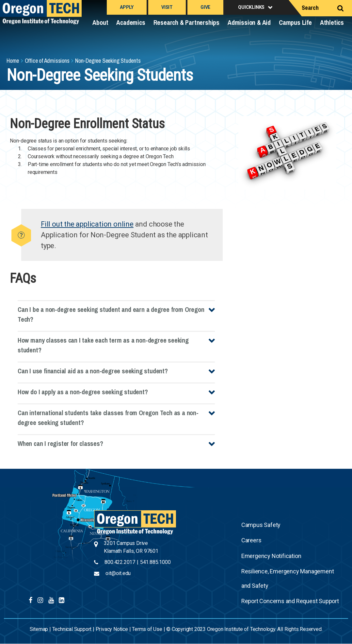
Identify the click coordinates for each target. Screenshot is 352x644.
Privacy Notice (112, 629)
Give (205, 7)
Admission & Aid (249, 22)
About (100, 22)
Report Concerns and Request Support (290, 601)
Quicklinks (251, 7)
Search (310, 8)
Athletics (332, 22)
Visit (167, 7)
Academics (131, 22)
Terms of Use (147, 629)
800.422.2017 (120, 562)
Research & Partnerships (186, 22)
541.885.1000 (155, 562)
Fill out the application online (87, 224)
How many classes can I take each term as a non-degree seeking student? (103, 345)
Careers (251, 540)
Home (13, 61)
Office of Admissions (47, 61)
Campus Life (295, 22)
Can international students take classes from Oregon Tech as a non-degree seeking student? (108, 418)
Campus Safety (261, 525)
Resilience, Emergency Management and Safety (288, 578)
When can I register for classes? (60, 443)
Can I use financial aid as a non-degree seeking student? (93, 371)
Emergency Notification (271, 556)
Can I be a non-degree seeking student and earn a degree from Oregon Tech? (111, 314)
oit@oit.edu (118, 573)
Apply (127, 7)
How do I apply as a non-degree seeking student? (83, 392)
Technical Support (72, 629)
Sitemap (39, 629)
